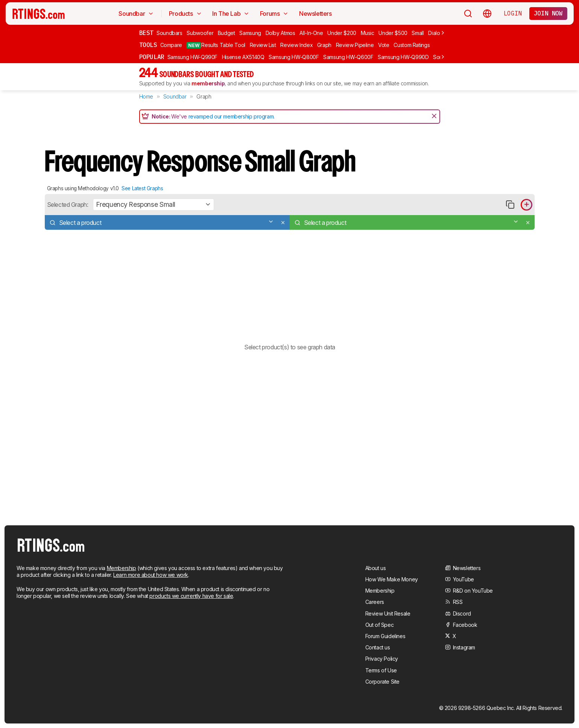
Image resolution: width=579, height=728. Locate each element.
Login (513, 13)
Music (368, 33)
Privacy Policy (382, 659)
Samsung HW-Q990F (192, 57)
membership (208, 83)
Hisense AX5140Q (243, 57)
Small (418, 33)
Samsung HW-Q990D (403, 57)
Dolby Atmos (280, 33)
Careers (375, 602)
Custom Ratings (412, 45)
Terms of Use (381, 670)
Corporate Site (382, 682)
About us (376, 568)
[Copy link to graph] (510, 205)
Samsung (250, 33)
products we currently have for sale (191, 596)
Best (146, 33)
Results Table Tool (216, 45)
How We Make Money (392, 579)
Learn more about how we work (151, 575)
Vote (384, 45)
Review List (263, 45)
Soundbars (169, 33)
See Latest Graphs (142, 188)
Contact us (378, 647)
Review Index (296, 45)
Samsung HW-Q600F (348, 57)
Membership (122, 568)
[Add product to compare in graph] (527, 205)
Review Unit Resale (388, 613)
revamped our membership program (231, 116)
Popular (152, 57)
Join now (548, 13)
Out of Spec (380, 625)
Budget (226, 33)
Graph (324, 45)
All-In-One (311, 33)
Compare (171, 45)
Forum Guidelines (385, 636)
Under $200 (342, 33)
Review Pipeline (355, 45)
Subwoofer (200, 33)
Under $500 (393, 33)
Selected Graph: (68, 205)
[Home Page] (39, 14)
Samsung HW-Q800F (294, 57)
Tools (148, 45)
